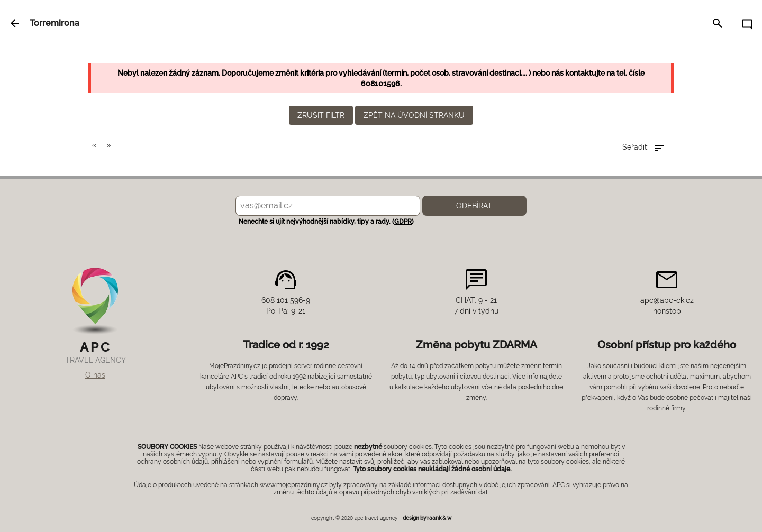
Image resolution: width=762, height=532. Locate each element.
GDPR (403, 222)
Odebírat (474, 206)
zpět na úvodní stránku (414, 115)
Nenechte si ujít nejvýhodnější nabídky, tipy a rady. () (325, 222)
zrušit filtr (321, 115)
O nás (95, 375)
